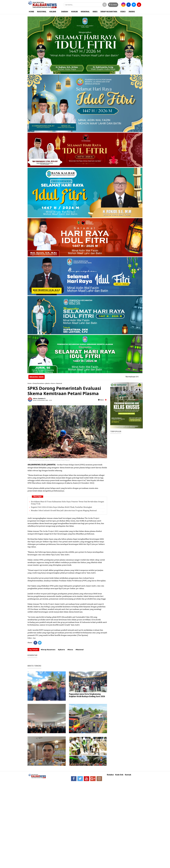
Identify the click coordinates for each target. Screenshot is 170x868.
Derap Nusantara (38, 383)
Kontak (128, 775)
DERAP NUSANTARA (109, 12)
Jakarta (47, 383)
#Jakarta (61, 650)
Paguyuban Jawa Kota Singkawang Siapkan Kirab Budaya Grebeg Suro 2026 (87, 695)
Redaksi (110, 775)
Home (29, 383)
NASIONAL (42, 12)
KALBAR (53, 12)
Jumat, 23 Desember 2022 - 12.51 (42, 400)
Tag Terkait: (33, 650)
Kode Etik (119, 775)
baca (101, 400)
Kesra (53, 383)
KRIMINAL (85, 12)
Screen (113, 5)
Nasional (59, 383)
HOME (31, 12)
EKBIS (95, 12)
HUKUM (74, 12)
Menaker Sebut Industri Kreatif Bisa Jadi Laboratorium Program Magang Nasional (64, 511)
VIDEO (123, 12)
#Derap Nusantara (48, 650)
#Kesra (70, 650)
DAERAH (65, 12)
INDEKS (132, 12)
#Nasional (80, 650)
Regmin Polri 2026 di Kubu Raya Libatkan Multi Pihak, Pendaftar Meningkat (61, 507)
